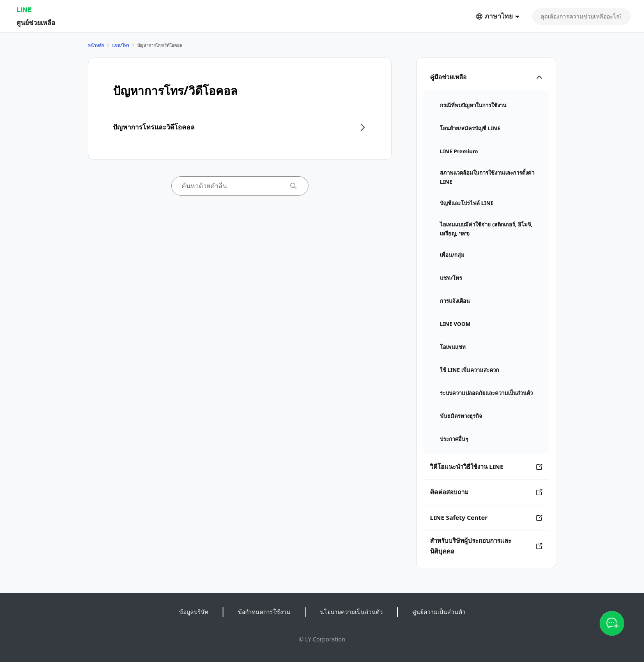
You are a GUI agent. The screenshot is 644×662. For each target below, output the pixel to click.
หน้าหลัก (96, 45)
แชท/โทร (121, 45)
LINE (24, 10)
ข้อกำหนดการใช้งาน (264, 612)
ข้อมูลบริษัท (194, 612)
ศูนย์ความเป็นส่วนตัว (439, 612)
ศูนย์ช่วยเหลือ (36, 22)
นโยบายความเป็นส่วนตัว (351, 612)
